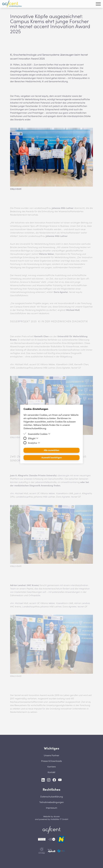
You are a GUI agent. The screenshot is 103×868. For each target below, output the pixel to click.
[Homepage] (12, 4)
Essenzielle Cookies (39, 434)
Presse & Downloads (52, 761)
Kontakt (52, 772)
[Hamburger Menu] (98, 4)
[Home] (52, 830)
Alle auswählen (52, 450)
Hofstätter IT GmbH (59, 819)
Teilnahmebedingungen (52, 802)
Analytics (34, 443)
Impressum (52, 808)
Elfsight (33, 438)
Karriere (52, 766)
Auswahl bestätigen (52, 457)
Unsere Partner (52, 755)
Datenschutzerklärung (52, 796)
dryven (57, 816)
